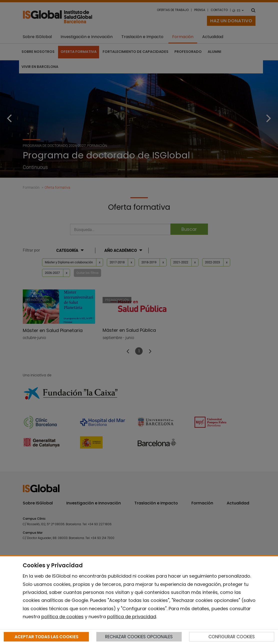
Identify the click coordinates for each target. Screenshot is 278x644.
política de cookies (62, 617)
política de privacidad (132, 617)
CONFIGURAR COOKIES (232, 637)
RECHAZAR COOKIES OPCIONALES (139, 637)
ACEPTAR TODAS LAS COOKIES (46, 637)
